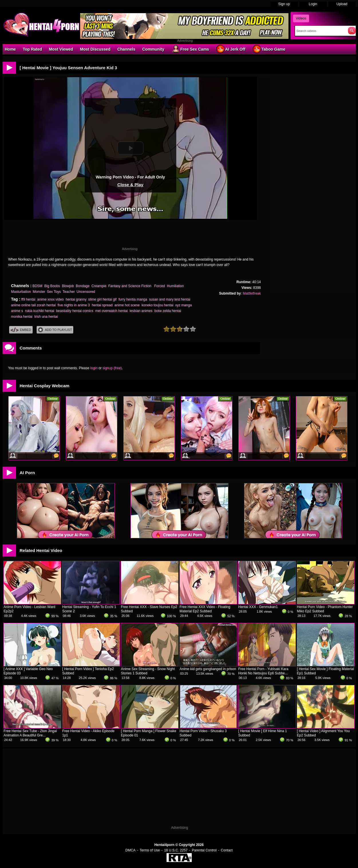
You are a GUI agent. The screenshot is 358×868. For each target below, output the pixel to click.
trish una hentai (46, 317)
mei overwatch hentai (111, 311)
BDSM (37, 286)
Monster (39, 292)
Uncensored (86, 292)
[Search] (320, 31)
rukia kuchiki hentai (39, 311)
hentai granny (76, 299)
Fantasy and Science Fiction (130, 286)
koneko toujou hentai (158, 305)
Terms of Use (150, 850)
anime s (17, 311)
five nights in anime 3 (74, 305)
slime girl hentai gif (102, 299)
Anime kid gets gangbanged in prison (208, 669)
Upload (342, 4)
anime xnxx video (51, 299)
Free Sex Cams (190, 49)
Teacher (69, 292)
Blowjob (68, 286)
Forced (160, 286)
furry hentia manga (133, 299)
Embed (21, 330)
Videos (301, 18)
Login (313, 4)
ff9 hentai (28, 299)
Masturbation (21, 292)
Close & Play (130, 185)
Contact (227, 850)
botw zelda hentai (168, 311)
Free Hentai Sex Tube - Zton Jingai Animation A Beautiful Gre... (30, 733)
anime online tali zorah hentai (33, 305)
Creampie (99, 286)
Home (10, 49)
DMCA (130, 850)
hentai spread (102, 305)
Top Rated (32, 49)
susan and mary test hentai (170, 299)
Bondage (83, 286)
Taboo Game (269, 49)
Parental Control (204, 850)
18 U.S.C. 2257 (176, 850)
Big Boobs (52, 286)
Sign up (284, 4)
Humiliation (175, 286)
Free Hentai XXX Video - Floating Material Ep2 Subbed (205, 609)
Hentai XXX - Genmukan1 (258, 607)
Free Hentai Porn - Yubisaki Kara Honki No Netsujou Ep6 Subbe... (263, 671)
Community (153, 49)
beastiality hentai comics (75, 311)
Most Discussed (95, 49)
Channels (126, 49)
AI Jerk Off (231, 49)
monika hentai (22, 317)
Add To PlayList (55, 330)
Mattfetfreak (252, 293)
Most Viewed (61, 49)
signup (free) (112, 368)
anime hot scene (127, 305)
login (94, 368)
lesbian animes (141, 311)
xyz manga (183, 305)
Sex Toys (54, 292)
